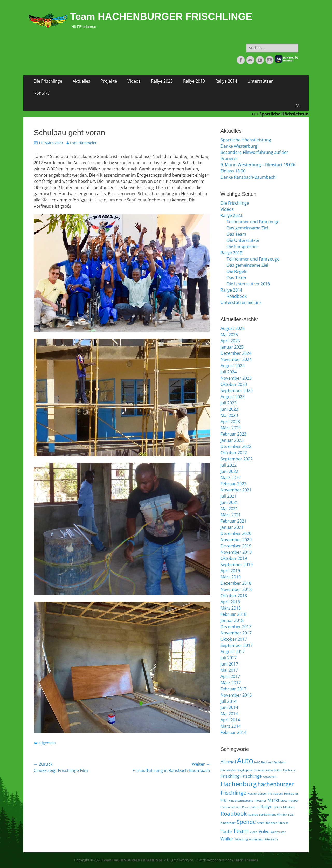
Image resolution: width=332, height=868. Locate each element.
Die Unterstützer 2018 (248, 284)
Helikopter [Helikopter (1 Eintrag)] (291, 794)
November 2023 (236, 378)
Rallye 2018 (194, 81)
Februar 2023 (233, 434)
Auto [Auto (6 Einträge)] (245, 761)
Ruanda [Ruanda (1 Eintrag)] (253, 815)
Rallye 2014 (226, 81)
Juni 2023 (229, 409)
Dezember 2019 (236, 546)
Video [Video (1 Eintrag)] (254, 832)
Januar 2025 (232, 347)
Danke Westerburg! (239, 146)
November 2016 (236, 695)
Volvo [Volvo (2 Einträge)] (264, 831)
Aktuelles (81, 81)
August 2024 (233, 366)
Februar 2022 (233, 484)
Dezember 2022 (236, 446)
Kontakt (41, 93)
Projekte (109, 81)
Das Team (236, 234)
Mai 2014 (229, 714)
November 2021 (236, 490)
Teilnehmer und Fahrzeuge (253, 222)
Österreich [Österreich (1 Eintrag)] (271, 839)
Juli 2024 (229, 372)
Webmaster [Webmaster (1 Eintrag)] (278, 832)
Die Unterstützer (243, 240)
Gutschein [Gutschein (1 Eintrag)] (270, 777)
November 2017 (236, 633)
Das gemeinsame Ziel (247, 228)
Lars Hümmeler (83, 143)
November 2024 (236, 359)
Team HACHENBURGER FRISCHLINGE (161, 17)
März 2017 (231, 683)
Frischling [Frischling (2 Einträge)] (230, 776)
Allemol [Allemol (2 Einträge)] (228, 762)
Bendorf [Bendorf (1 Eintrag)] (267, 762)
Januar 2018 (232, 620)
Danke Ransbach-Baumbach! (248, 177)
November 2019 (236, 552)
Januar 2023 (232, 440)
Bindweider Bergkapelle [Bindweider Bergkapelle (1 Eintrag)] (237, 770)
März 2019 (231, 577)
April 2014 (230, 720)
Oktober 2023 (234, 384)
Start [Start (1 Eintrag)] (260, 823)
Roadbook (237, 296)
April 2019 (230, 571)
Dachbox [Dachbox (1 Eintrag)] (289, 770)
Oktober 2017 (234, 639)
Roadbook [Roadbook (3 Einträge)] (234, 814)
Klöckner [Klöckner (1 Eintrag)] (260, 801)
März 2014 (231, 726)
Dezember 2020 (236, 533)
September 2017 (237, 645)
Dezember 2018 (236, 583)
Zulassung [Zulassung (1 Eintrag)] (241, 839)
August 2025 (233, 328)
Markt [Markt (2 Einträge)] (273, 800)
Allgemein (47, 743)
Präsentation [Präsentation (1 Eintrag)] (251, 807)
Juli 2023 (229, 403)
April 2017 (230, 676)
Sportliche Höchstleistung (246, 140)
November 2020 (236, 540)
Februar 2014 (233, 732)
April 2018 (230, 602)
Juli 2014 (229, 701)
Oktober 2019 (234, 558)
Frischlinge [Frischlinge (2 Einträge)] (251, 776)
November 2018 (236, 589)
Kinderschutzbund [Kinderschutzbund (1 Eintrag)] (241, 801)
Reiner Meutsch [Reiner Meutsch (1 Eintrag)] (284, 807)
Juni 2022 (229, 471)
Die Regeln (237, 271)
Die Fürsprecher (243, 247)
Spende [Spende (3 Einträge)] (246, 822)
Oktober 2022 (234, 453)
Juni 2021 (229, 502)
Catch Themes (246, 860)
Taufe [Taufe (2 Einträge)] (226, 831)
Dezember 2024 (236, 353)
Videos (134, 81)
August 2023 (233, 397)
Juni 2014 (229, 707)
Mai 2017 (229, 670)
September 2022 (237, 459)
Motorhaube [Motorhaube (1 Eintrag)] (289, 801)
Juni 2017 (229, 664)
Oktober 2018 (234, 596)
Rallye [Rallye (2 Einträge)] (267, 806)
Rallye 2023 (162, 81)
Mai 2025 (229, 335)
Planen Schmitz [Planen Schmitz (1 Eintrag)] (231, 807)
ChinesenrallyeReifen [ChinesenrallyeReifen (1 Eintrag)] (268, 770)
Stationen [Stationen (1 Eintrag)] (271, 823)
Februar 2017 (233, 689)
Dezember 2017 (236, 627)
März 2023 (231, 428)
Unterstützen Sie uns (241, 302)
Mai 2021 (229, 509)
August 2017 (233, 652)
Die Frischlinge (48, 81)
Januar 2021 (232, 527)
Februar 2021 (233, 521)
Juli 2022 (229, 465)
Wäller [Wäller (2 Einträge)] (227, 839)
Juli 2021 (229, 496)
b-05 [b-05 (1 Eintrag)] (257, 762)
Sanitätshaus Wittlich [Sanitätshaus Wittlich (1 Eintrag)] (273, 815)
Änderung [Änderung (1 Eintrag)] (256, 839)
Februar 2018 (233, 614)
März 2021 (231, 515)
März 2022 (231, 478)
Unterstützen (261, 81)
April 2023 (230, 422)
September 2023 (237, 390)
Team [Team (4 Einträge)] (241, 831)
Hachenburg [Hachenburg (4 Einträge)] (238, 784)
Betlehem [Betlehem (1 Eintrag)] (280, 762)
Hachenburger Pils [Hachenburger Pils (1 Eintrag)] (260, 794)
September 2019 (237, 565)
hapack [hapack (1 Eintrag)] (278, 794)
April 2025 (230, 341)
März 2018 (231, 608)
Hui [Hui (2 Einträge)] (224, 800)
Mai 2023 (229, 415)
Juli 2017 (229, 658)
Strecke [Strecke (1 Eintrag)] (283, 823)
